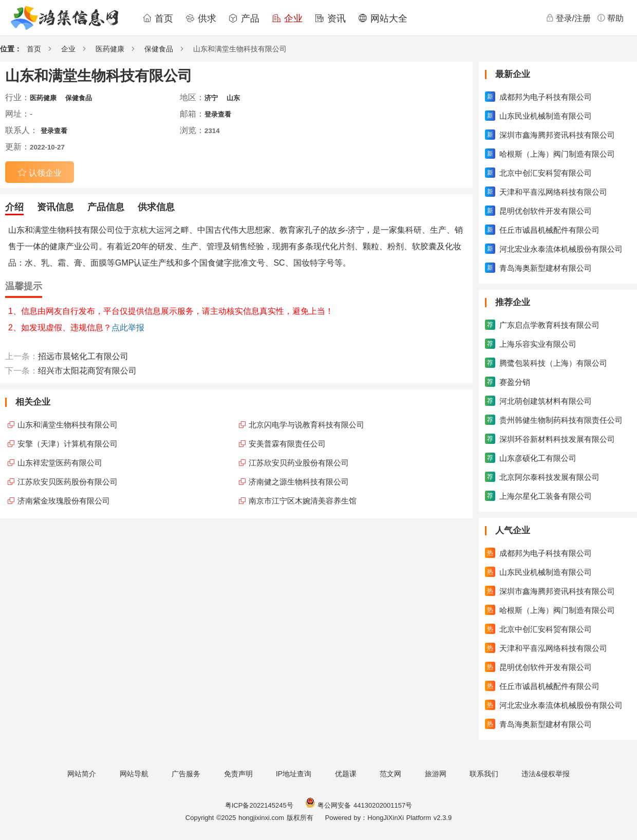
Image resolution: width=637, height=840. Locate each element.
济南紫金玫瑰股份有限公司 (64, 501)
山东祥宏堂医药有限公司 (60, 463)
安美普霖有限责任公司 (287, 444)
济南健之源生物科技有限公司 (299, 482)
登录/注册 (568, 18)
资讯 (330, 18)
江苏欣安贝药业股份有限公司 (299, 463)
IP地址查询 (294, 774)
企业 (287, 18)
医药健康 (110, 49)
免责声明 (238, 774)
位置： (11, 49)
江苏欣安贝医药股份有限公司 (68, 482)
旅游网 (436, 774)
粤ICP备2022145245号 (259, 805)
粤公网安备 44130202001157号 (359, 805)
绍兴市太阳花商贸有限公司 (87, 371)
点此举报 (128, 328)
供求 (201, 18)
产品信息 (106, 207)
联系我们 (484, 774)
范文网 (390, 774)
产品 (244, 18)
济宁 (211, 98)
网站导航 (134, 774)
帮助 (610, 18)
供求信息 (156, 207)
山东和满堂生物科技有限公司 (68, 425)
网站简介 (82, 774)
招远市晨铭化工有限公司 (83, 356)
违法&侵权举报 (545, 774)
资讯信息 (55, 207)
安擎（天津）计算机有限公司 (68, 444)
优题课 (346, 774)
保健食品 (159, 49)
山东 (233, 98)
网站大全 (383, 18)
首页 (158, 18)
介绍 (14, 207)
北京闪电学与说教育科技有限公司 (306, 425)
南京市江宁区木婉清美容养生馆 (303, 501)
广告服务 (186, 774)
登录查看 (218, 114)
